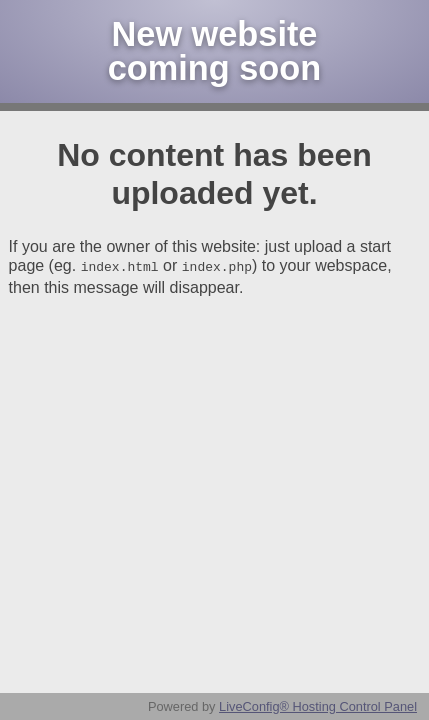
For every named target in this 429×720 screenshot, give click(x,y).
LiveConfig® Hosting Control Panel (318, 706)
